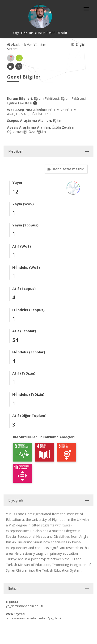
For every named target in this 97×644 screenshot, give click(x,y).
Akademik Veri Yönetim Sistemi (27, 47)
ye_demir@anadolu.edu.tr (25, 606)
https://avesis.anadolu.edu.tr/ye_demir (34, 618)
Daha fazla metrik (65, 169)
